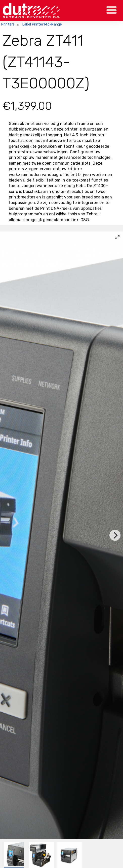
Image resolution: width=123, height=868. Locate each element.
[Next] (115, 535)
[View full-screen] (117, 237)
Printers (8, 24)
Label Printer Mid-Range (42, 24)
